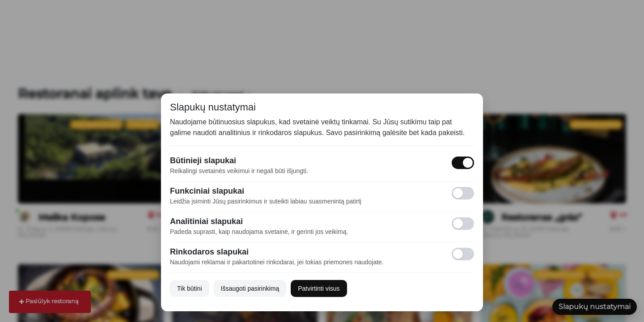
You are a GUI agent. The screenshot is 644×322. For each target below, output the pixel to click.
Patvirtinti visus (319, 288)
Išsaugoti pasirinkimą (250, 288)
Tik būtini (190, 288)
